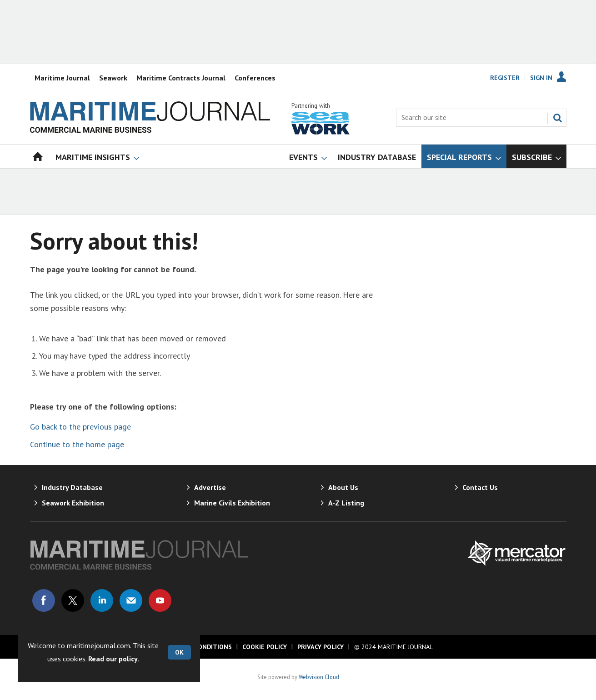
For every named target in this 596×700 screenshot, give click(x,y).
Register (505, 78)
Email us (131, 600)
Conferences (255, 78)
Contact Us (480, 487)
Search (557, 118)
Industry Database (72, 487)
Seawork (113, 78)
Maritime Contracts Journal (181, 78)
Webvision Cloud (319, 677)
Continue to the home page (77, 444)
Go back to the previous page (80, 427)
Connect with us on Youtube (160, 600)
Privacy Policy (321, 647)
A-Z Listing (346, 503)
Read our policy (113, 659)
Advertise (210, 487)
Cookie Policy (265, 647)
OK (179, 652)
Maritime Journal (62, 78)
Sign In (541, 78)
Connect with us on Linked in (102, 600)
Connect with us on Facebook (44, 600)
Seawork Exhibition (73, 503)
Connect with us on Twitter (73, 600)
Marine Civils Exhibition (232, 503)
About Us (343, 487)
